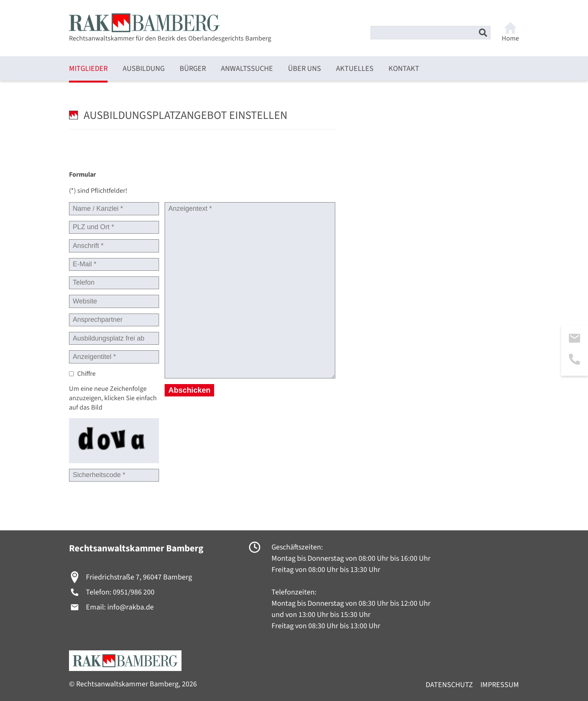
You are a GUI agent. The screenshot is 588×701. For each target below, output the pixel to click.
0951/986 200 (134, 592)
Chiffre (86, 374)
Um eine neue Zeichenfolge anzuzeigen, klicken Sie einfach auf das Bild (113, 398)
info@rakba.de (130, 607)
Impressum (500, 685)
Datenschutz (449, 685)
